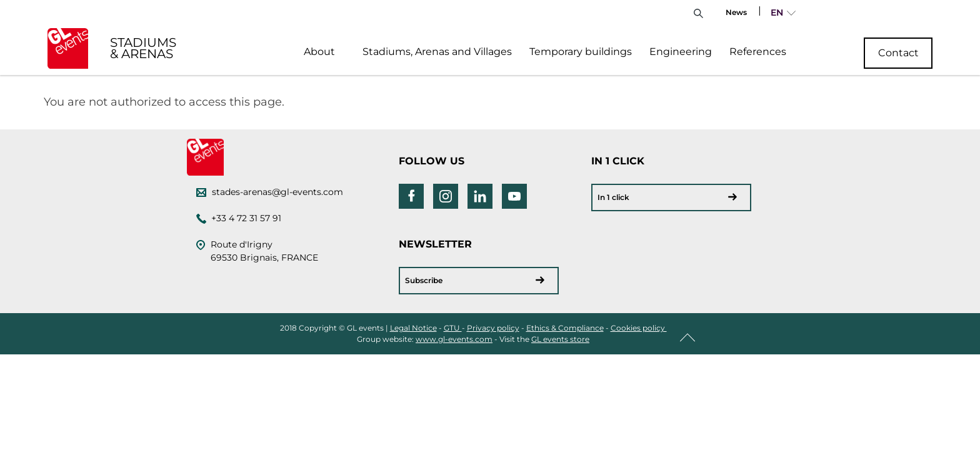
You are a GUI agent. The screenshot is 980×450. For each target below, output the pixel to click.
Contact (898, 53)
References (758, 52)
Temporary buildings (581, 52)
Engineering (681, 52)
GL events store (560, 339)
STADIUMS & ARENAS (143, 48)
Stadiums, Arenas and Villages (437, 52)
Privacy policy (493, 328)
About (319, 52)
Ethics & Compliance (565, 328)
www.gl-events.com (454, 339)
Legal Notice (413, 328)
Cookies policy (639, 328)
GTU (453, 328)
